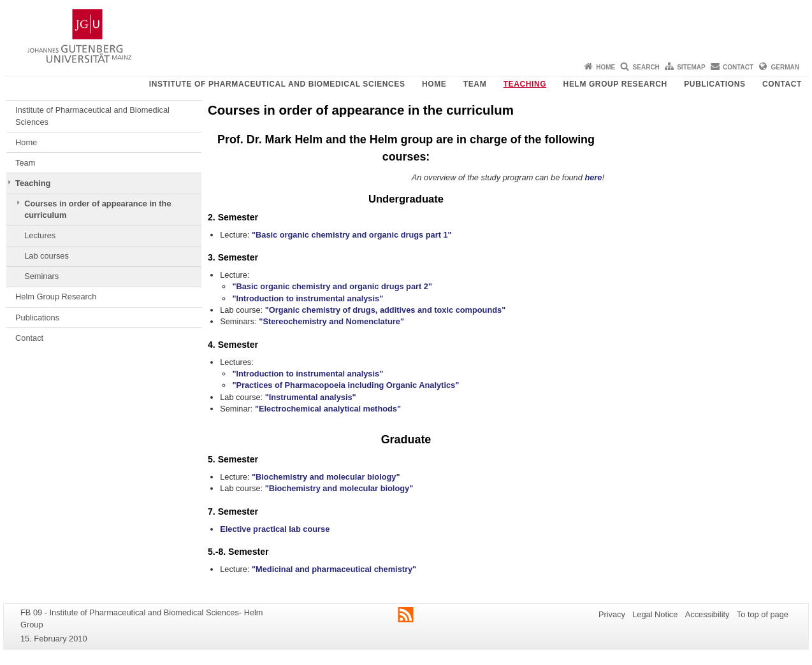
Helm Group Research (615, 84)
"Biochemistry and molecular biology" (326, 477)
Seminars (41, 276)
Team (475, 84)
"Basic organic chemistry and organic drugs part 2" (332, 286)
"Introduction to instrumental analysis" (308, 298)
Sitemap (691, 67)
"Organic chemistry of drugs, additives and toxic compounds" (386, 310)
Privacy (612, 614)
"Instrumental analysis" (311, 397)
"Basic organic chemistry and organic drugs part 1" (352, 235)
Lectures (40, 235)
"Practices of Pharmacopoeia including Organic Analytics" (345, 385)
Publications (714, 84)
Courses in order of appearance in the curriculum (98, 209)
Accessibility (707, 614)
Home (605, 67)
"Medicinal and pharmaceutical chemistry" (334, 569)
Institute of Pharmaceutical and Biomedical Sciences (277, 84)
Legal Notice (655, 614)
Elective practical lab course (275, 529)
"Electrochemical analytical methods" (328, 409)
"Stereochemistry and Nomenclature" (331, 321)
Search (646, 67)
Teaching (525, 84)
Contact (738, 67)
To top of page (763, 614)
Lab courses (47, 256)
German (785, 67)
